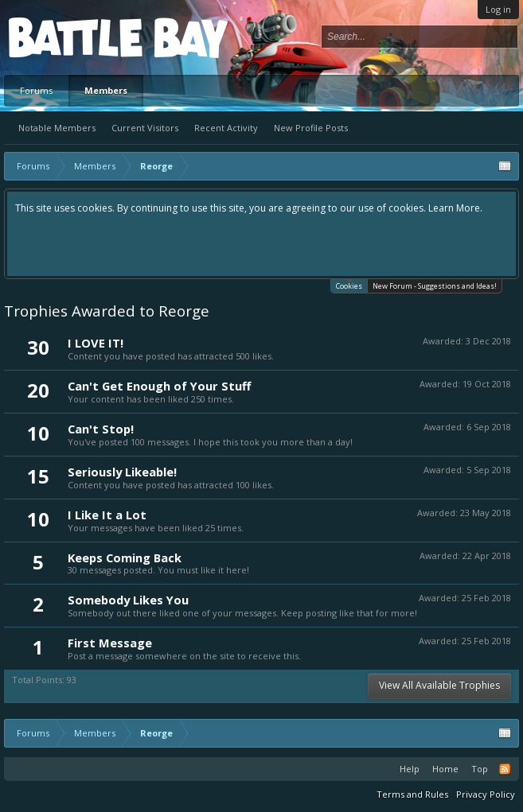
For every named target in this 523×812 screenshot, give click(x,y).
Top (480, 769)
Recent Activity (226, 128)
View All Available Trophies (439, 685)
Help (410, 769)
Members (106, 90)
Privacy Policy (486, 794)
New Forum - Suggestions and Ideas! (435, 286)
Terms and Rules (412, 794)
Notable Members (57, 128)
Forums (36, 90)
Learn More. (455, 208)
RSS (505, 769)
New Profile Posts (311, 128)
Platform (67, 37)
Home (445, 769)
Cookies (349, 285)
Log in (498, 9)
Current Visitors (145, 128)
